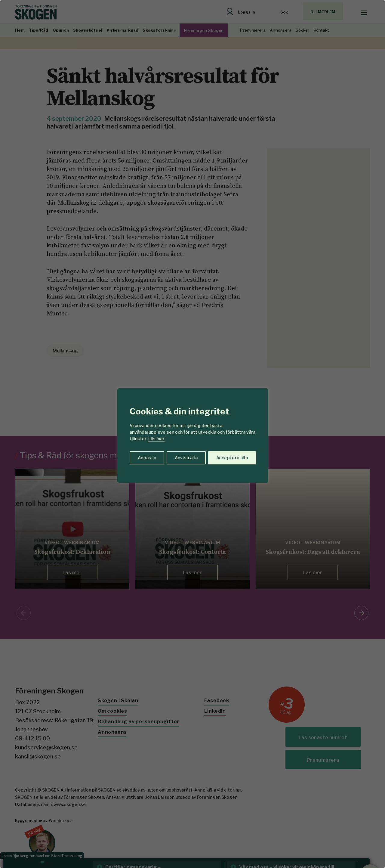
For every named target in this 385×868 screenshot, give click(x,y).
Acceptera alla (232, 458)
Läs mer (156, 439)
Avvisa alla (186, 458)
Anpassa (147, 458)
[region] (192, 434)
